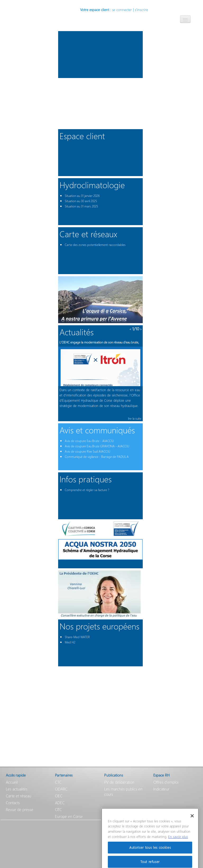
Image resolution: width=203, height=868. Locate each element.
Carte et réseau (19, 796)
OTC (58, 809)
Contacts (13, 803)
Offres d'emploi (166, 782)
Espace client (82, 136)
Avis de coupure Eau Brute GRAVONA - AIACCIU (97, 446)
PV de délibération (119, 782)
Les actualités (17, 789)
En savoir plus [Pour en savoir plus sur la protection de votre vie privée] (178, 842)
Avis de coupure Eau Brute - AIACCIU (89, 441)
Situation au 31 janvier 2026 (82, 196)
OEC (59, 796)
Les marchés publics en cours (123, 792)
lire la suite (135, 418)
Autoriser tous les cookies (150, 853)
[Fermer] (192, 821)
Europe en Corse (69, 816)
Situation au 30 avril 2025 (81, 201)
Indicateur (161, 789)
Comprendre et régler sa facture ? (87, 490)
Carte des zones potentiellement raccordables (95, 245)
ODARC (61, 789)
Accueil (12, 782)
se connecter (122, 10)
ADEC (60, 803)
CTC (58, 782)
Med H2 (70, 642)
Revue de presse (20, 809)
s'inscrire (141, 10)
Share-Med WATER (77, 637)
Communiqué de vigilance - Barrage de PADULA (97, 457)
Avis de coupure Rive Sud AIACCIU (87, 451)
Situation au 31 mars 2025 (81, 206)
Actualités (77, 332)
